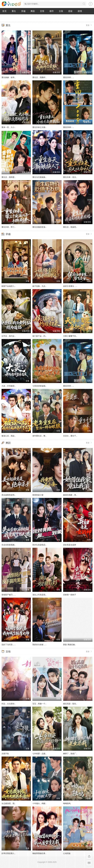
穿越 (23, 11)
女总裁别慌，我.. (9, 803)
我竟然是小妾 (38, 495)
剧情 (80, 11)
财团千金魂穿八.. (9, 286)
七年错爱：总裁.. (39, 754)
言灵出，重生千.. (70, 436)
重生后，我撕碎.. (39, 77)
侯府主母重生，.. (70, 286)
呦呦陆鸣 (67, 803)
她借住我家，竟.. (70, 495)
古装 (61, 11)
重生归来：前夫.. (70, 177)
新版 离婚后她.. (69, 645)
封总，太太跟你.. (9, 704)
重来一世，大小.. (9, 127)
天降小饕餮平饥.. (70, 336)
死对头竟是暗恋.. (39, 545)
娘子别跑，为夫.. (39, 286)
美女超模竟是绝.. (9, 495)
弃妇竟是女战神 (70, 545)
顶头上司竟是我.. (39, 595)
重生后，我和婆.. (9, 177)
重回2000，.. (68, 77)
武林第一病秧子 (70, 595)
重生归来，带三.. (9, 227)
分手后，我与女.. (9, 336)
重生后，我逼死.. (70, 227)
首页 (4, 11)
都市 (52, 11)
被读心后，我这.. (9, 436)
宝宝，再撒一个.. (39, 704)
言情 (42, 11)
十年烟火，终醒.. (39, 803)
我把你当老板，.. (39, 645)
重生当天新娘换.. (39, 177)
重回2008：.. (68, 127)
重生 (14, 11)
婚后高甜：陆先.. (70, 704)
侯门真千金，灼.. (39, 336)
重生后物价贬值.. (39, 227)
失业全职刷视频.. (9, 545)
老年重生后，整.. (39, 436)
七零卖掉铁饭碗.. (39, 386)
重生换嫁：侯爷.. (9, 77)
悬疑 (70, 11)
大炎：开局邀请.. (9, 386)
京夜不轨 (5, 754)
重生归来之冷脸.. (39, 127)
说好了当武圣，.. (9, 645)
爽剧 (33, 11)
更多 (89, 25)
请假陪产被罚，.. (9, 595)
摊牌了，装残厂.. (70, 754)
